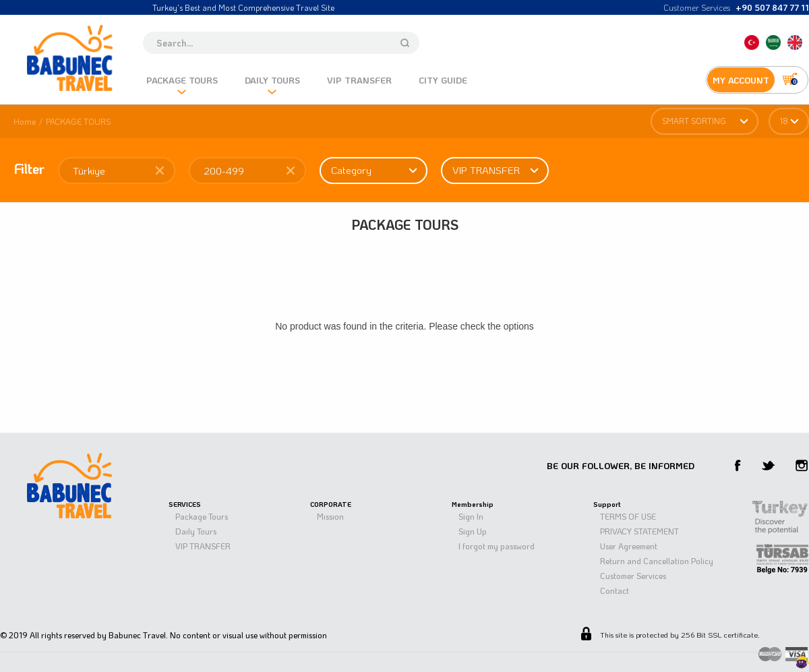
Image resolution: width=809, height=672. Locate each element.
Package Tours (202, 516)
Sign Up (473, 531)
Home (25, 121)
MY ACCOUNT (741, 80)
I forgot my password (497, 546)
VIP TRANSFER (203, 546)
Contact (615, 590)
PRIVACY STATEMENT (639, 531)
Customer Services (633, 576)
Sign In (471, 516)
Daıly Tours (196, 531)
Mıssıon (330, 516)
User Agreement (629, 546)
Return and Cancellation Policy (657, 561)
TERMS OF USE (628, 516)
